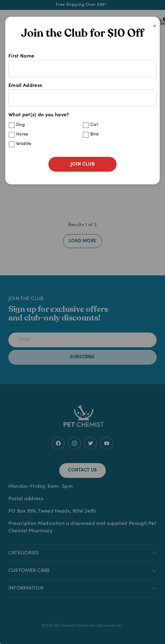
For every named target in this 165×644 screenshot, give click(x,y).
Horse (22, 135)
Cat (94, 125)
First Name (82, 66)
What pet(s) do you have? (82, 132)
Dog (20, 125)
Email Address (82, 95)
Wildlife (24, 144)
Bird (94, 135)
